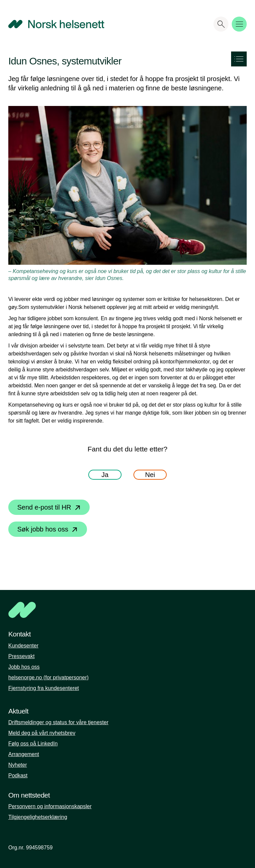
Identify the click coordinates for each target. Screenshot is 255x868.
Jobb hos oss (24, 667)
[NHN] (103, 610)
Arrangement (24, 754)
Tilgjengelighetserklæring (38, 817)
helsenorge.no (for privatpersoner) (48, 677)
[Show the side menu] (239, 59)
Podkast (18, 775)
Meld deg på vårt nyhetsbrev (42, 733)
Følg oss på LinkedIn (33, 744)
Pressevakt (21, 656)
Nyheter (18, 765)
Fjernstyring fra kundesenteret (44, 688)
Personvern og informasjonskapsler (50, 806)
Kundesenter (23, 646)
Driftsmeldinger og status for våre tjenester (58, 722)
